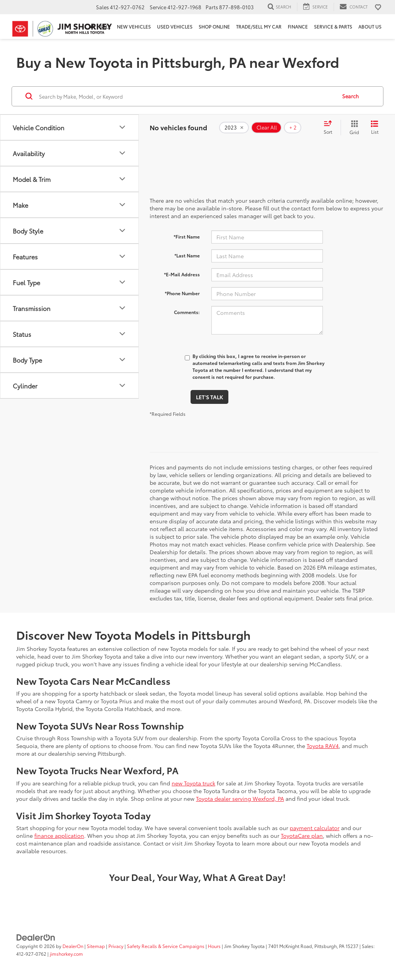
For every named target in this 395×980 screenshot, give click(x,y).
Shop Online (214, 26)
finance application (59, 835)
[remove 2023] (234, 128)
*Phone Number (182, 293)
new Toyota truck (193, 783)
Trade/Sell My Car (259, 26)
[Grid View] (353, 128)
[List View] (375, 128)
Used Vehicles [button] (175, 26)
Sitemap (96, 946)
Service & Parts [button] (333, 26)
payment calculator (315, 828)
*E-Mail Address (182, 274)
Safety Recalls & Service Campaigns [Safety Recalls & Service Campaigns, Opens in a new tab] (166, 946)
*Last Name (187, 255)
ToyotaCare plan (302, 835)
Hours (214, 946)
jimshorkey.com (66, 954)
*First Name (187, 236)
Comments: (187, 312)
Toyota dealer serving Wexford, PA (240, 798)
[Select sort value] (330, 128)
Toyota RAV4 (323, 746)
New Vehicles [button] (134, 26)
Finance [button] (298, 26)
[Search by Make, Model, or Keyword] (187, 96)
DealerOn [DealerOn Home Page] (73, 946)
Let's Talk (209, 397)
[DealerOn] (36, 937)
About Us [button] (370, 26)
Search (350, 96)
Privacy (116, 946)
